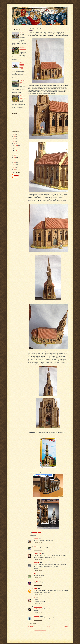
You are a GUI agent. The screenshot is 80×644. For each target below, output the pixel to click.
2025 (15, 135)
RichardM (37, 563)
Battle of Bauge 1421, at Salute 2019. (23, 97)
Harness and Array (22, 8)
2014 (15, 159)
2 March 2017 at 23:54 (38, 578)
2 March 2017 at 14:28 (38, 550)
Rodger (36, 581)
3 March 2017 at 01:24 (38, 585)
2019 (15, 142)
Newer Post (31, 627)
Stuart (36, 588)
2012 (15, 163)
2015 (15, 157)
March (16, 152)
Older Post (66, 627)
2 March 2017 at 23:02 (38, 570)
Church (16, 154)
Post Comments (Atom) (40, 630)
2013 (15, 161)
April (16, 150)
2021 (15, 138)
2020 (15, 140)
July (16, 149)
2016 (15, 156)
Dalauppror (37, 616)
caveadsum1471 (38, 607)
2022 (15, 137)
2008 (15, 170)
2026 (15, 133)
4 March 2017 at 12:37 (38, 603)
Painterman (16, 175)
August (16, 147)
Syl (35, 598)
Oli (35, 546)
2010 (15, 166)
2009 (15, 168)
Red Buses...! (22, 33)
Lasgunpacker (38, 553)
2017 (15, 143)
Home (48, 627)
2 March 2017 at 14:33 (38, 559)
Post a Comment (33, 623)
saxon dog (37, 539)
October (17, 145)
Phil (35, 574)
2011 (15, 164)
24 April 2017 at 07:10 (38, 620)
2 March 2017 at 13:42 (38, 543)
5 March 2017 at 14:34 (38, 613)
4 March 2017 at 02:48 (38, 594)
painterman (16, 177)
